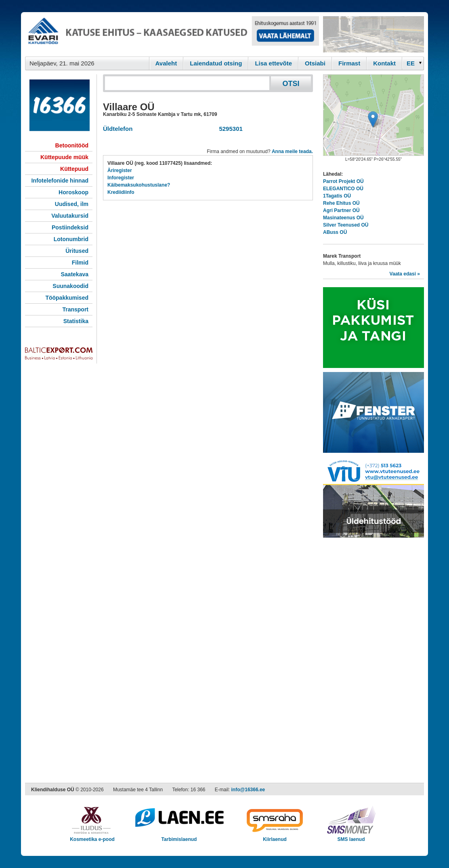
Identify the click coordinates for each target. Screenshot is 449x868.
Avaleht (166, 63)
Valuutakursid (70, 216)
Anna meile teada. (292, 151)
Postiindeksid (70, 227)
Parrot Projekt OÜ (343, 181)
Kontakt (384, 63)
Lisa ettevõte (273, 63)
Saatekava (74, 274)
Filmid (80, 263)
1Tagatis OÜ (337, 196)
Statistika (76, 321)
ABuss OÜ (335, 232)
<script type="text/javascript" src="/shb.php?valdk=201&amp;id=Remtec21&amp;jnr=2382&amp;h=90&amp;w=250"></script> (373, 34)
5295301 (229, 129)
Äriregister (120, 170)
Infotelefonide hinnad (60, 181)
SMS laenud (351, 837)
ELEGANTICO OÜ (343, 189)
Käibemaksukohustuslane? (139, 185)
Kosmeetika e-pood (92, 837)
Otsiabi (315, 63)
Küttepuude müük (64, 157)
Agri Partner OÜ (341, 210)
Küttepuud (74, 169)
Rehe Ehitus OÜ (341, 203)
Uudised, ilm (72, 204)
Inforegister (121, 178)
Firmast (349, 63)
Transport (75, 309)
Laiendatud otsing (216, 63)
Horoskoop (73, 192)
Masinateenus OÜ (343, 218)
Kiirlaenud (275, 837)
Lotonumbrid (71, 239)
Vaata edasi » (405, 274)
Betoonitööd (72, 145)
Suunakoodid (70, 286)
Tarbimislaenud (179, 837)
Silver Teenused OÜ (346, 225)
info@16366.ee (248, 790)
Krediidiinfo (121, 192)
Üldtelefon (118, 129)
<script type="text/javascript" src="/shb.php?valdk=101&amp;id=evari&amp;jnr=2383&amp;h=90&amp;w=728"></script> (172, 34)
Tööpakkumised (67, 298)
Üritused (77, 251)
